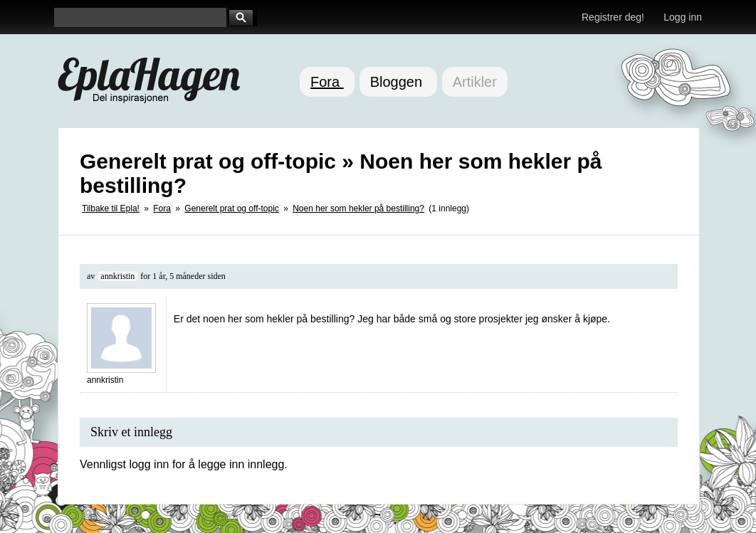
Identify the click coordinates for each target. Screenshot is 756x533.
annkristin (117, 276)
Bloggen (398, 82)
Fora (327, 82)
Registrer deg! (613, 17)
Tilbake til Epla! (111, 209)
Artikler (475, 82)
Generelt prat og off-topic (232, 209)
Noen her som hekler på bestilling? (358, 209)
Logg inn (683, 17)
